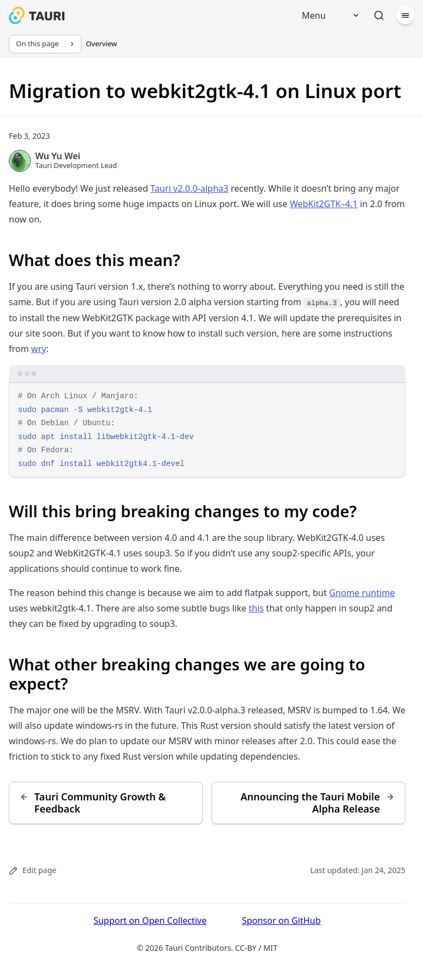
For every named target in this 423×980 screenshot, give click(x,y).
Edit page (32, 870)
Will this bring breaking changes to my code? (183, 511)
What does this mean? (94, 260)
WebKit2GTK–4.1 (324, 204)
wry (39, 349)
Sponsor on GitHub (281, 921)
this (256, 608)
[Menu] (327, 15)
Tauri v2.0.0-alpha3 (189, 188)
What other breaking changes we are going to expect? (187, 674)
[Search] (379, 15)
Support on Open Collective (150, 921)
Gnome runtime (362, 593)
